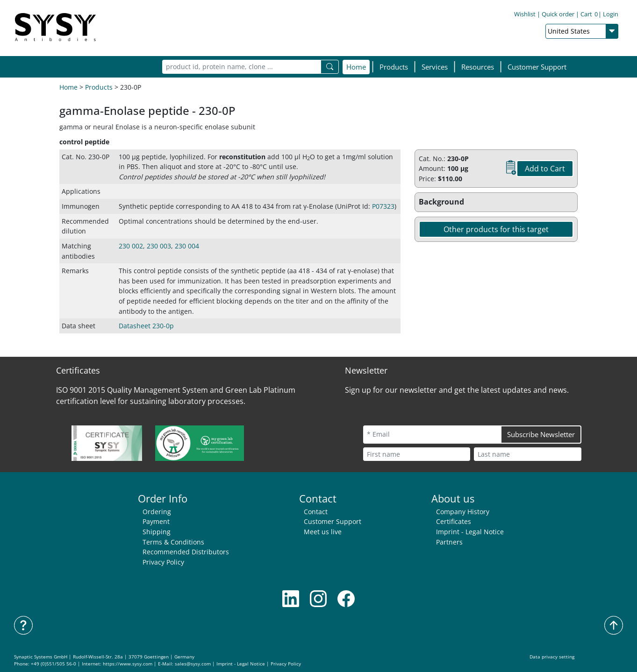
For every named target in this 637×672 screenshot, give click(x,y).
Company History (463, 512)
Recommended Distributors (186, 552)
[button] (394, 67)
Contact (316, 512)
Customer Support (537, 67)
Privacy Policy (163, 562)
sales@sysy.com (193, 664)
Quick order (558, 16)
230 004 (187, 246)
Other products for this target (496, 229)
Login (611, 16)
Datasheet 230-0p (146, 326)
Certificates (454, 521)
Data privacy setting (552, 657)
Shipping (157, 532)
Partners (449, 542)
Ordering (157, 512)
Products (99, 87)
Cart (589, 16)
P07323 (383, 206)
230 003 (159, 246)
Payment (156, 521)
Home (356, 67)
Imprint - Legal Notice (470, 532)
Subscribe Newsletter (541, 434)
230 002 (131, 246)
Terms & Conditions (173, 542)
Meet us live (323, 532)
